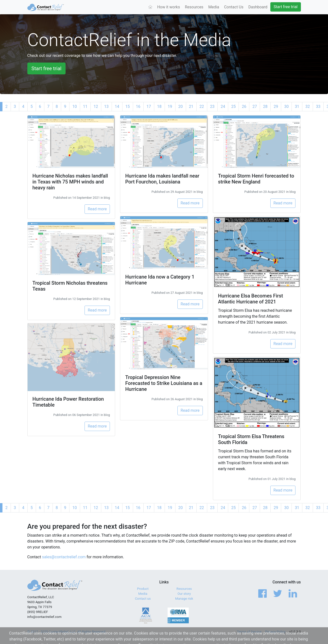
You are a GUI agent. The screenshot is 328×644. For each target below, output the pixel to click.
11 (85, 107)
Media (214, 7)
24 (223, 107)
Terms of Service (249, 632)
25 (233, 107)
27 (255, 107)
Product (143, 589)
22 (202, 107)
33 (318, 107)
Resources (194, 7)
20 (181, 107)
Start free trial (285, 7)
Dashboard (258, 7)
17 (149, 107)
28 (265, 107)
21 (191, 107)
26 (244, 107)
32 (308, 107)
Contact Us (234, 7)
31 (297, 107)
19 (170, 107)
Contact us (143, 599)
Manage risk (184, 599)
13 (106, 107)
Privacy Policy (275, 632)
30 (286, 107)
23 (212, 107)
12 (96, 107)
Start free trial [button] (47, 68)
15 (128, 107)
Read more (97, 209)
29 (276, 107)
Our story (184, 594)
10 (75, 107)
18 (159, 107)
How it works (169, 7)
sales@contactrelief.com (64, 557)
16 (138, 107)
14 (117, 107)
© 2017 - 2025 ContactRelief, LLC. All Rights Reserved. (67, 632)
